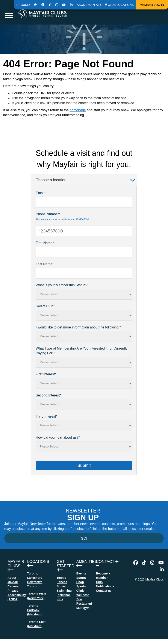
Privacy (13, 591)
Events (81, 573)
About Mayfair (89, 5)
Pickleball (64, 595)
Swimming (64, 591)
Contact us (104, 591)
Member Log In (152, 5)
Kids (60, 599)
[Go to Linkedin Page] (71, 5)
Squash (62, 586)
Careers (13, 586)
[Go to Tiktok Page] (50, 5)
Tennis (61, 578)
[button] (119, 5)
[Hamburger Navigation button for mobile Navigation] (9, 15)
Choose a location (85, 180)
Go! (84, 538)
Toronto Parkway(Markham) (35, 610)
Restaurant (84, 604)
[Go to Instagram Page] (57, 5)
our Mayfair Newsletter (29, 524)
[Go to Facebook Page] (43, 5)
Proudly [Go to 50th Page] (26, 5)
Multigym (83, 608)
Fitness (62, 582)
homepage (78, 110)
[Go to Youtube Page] (64, 5)
